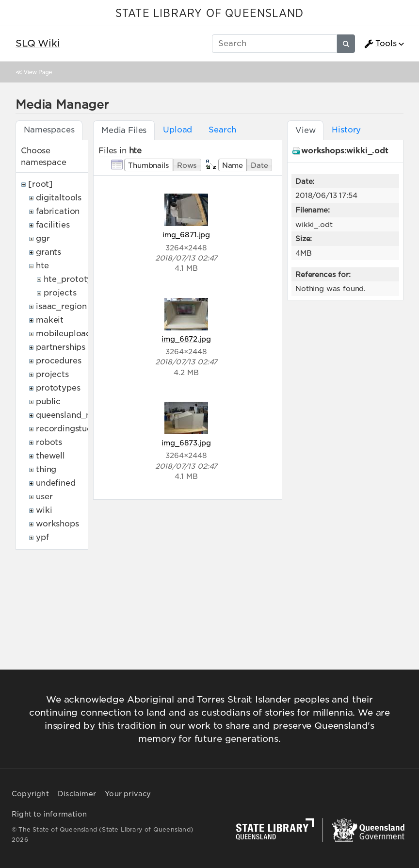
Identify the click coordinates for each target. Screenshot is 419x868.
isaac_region (61, 306)
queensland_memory (78, 415)
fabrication (58, 211)
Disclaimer (77, 794)
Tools (380, 44)
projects (60, 293)
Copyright (30, 794)
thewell (50, 456)
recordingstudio (68, 429)
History (346, 130)
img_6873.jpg (186, 443)
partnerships (61, 347)
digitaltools (59, 198)
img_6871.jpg (186, 235)
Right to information (49, 814)
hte (42, 266)
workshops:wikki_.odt (345, 151)
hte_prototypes (75, 279)
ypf (42, 537)
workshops (57, 524)
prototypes (58, 388)
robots (49, 442)
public (48, 401)
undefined (56, 483)
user (44, 497)
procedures (58, 361)
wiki (44, 510)
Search (222, 130)
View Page (38, 72)
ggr (43, 238)
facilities (53, 225)
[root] (40, 184)
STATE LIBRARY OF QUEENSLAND (209, 14)
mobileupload (64, 334)
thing (46, 469)
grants (48, 252)
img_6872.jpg (186, 339)
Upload (177, 130)
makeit (50, 320)
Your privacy (128, 794)
